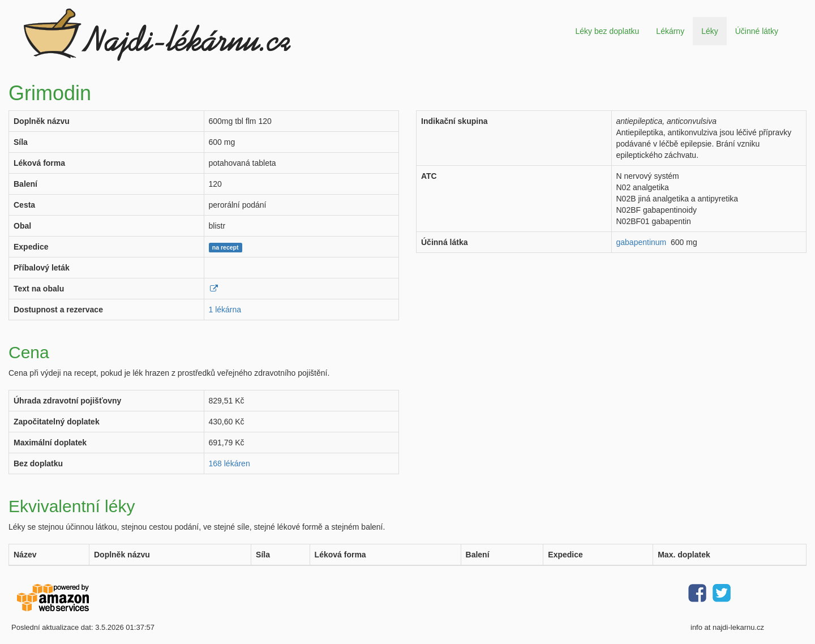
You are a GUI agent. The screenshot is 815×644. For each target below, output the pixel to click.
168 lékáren (230, 463)
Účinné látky (757, 31)
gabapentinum (642, 242)
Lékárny (670, 31)
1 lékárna (225, 310)
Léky (710, 31)
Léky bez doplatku (607, 31)
